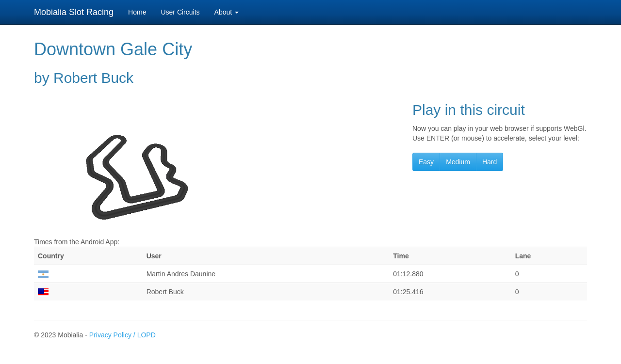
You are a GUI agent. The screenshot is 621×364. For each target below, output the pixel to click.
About (227, 12)
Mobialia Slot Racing (74, 12)
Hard (490, 162)
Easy (426, 162)
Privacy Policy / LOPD (123, 335)
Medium (458, 162)
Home (137, 12)
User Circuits (180, 12)
